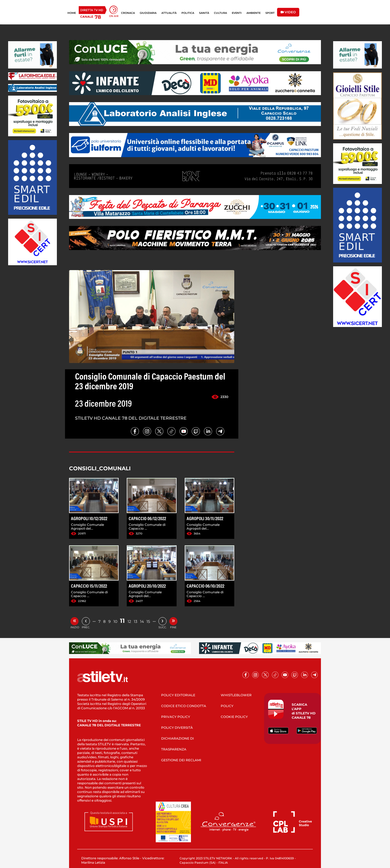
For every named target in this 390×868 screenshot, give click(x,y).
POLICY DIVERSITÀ (177, 728)
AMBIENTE (253, 13)
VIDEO (288, 12)
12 (129, 621)
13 (136, 621)
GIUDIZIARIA (148, 13)
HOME (72, 13)
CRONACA (128, 13)
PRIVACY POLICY (176, 717)
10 (115, 621)
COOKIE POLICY (234, 717)
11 (122, 621)
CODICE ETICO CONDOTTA (184, 706)
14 (142, 621)
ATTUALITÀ (169, 13)
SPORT (270, 13)
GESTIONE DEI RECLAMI (181, 760)
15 (148, 621)
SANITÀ (204, 13)
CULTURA (220, 13)
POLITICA (188, 13)
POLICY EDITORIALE (178, 695)
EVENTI (237, 13)
